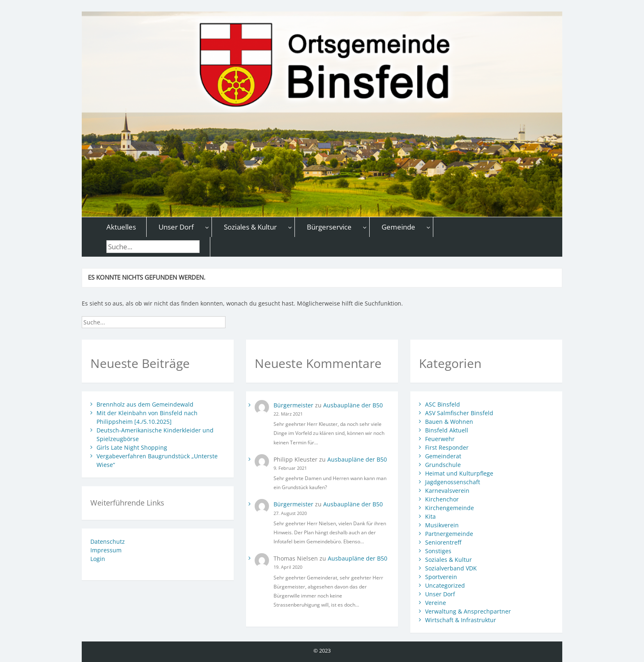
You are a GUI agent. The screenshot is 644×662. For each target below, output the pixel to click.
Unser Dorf (176, 227)
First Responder (447, 447)
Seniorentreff (443, 542)
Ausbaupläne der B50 (353, 405)
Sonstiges (438, 551)
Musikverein (442, 525)
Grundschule (443, 465)
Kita (430, 516)
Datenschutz (108, 541)
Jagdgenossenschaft (453, 482)
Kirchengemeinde (450, 508)
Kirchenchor (442, 499)
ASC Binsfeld (443, 404)
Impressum (106, 550)
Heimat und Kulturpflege (459, 473)
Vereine (436, 603)
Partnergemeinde (449, 534)
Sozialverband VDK (451, 568)
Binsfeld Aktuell (447, 430)
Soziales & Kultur (250, 227)
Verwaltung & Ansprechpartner (468, 611)
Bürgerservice (329, 227)
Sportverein (441, 577)
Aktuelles (121, 227)
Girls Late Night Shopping (132, 447)
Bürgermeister (293, 405)
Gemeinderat (443, 456)
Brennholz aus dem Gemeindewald (145, 404)
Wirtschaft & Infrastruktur (461, 620)
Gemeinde (398, 227)
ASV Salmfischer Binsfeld (459, 413)
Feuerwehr (440, 439)
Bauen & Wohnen (449, 422)
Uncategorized (445, 585)
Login (98, 559)
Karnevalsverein (447, 491)
